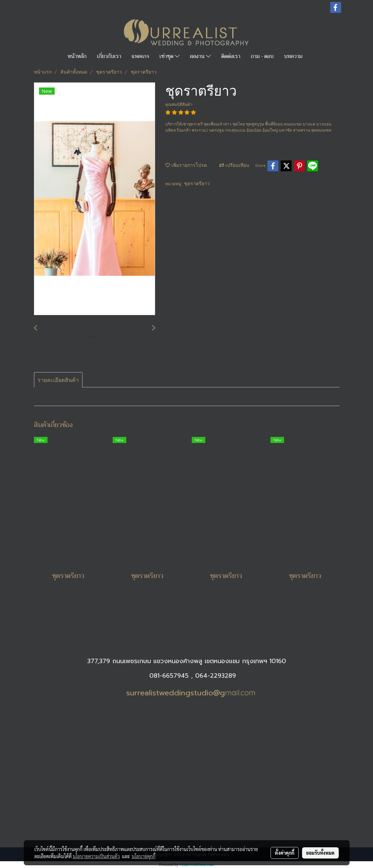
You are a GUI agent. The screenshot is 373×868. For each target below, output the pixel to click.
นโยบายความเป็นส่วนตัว (96, 856)
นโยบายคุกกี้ (144, 856)
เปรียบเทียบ (234, 165)
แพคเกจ (140, 56)
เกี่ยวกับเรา (109, 56)
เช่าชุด (170, 56)
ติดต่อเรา (231, 56)
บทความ (293, 56)
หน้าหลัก (77, 56)
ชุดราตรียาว (197, 184)
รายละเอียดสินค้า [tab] (58, 380)
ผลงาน (200, 56)
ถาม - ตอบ (262, 56)
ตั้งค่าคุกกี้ (285, 853)
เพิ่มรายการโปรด (186, 165)
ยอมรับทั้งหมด (320, 853)
